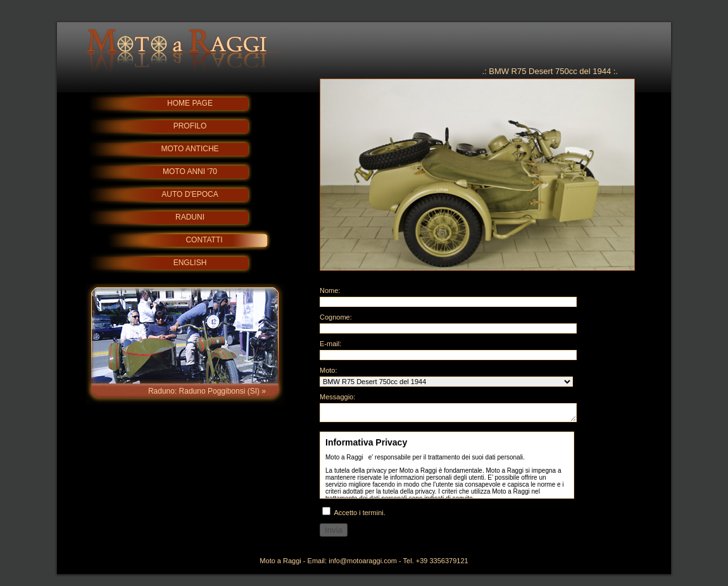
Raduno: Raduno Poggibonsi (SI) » (207, 391)
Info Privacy (447, 469)
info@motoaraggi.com (363, 564)
